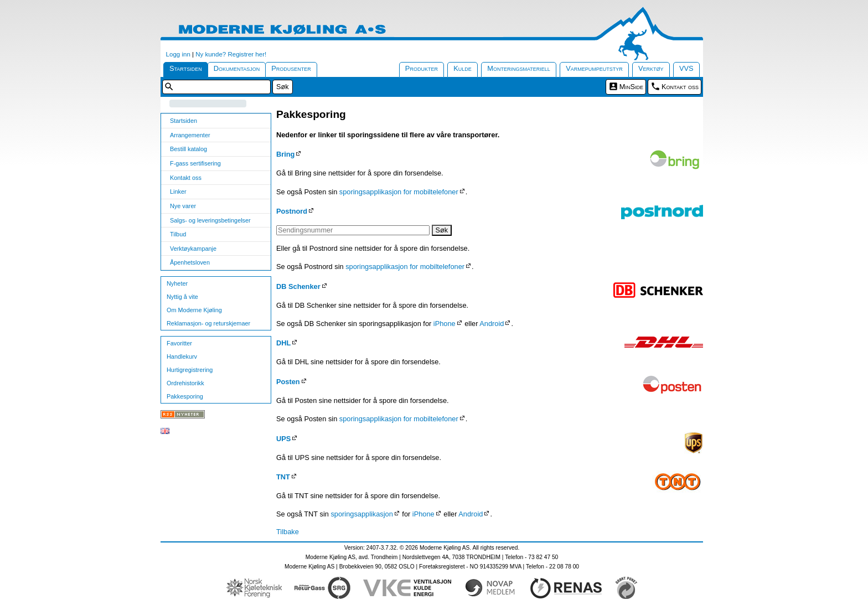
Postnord (292, 211)
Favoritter (179, 343)
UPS (283, 439)
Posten (288, 382)
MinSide (631, 87)
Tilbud (178, 234)
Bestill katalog (188, 149)
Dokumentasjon (237, 68)
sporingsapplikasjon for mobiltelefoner (399, 192)
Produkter (422, 68)
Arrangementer (190, 135)
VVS (686, 68)
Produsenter (291, 68)
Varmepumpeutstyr (594, 68)
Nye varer (183, 206)
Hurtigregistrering (190, 370)
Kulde (463, 68)
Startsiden (186, 68)
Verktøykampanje (193, 249)
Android (492, 324)
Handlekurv (182, 356)
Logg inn (178, 54)
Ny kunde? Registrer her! (231, 54)
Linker (178, 192)
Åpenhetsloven (190, 262)
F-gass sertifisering (195, 163)
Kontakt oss (680, 87)
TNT (283, 477)
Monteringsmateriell (519, 68)
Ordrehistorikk (185, 383)
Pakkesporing (185, 396)
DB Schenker (298, 286)
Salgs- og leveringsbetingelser (210, 220)
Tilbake (288, 532)
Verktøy (651, 68)
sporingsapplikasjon (361, 514)
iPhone (445, 324)
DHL (283, 343)
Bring (285, 154)
